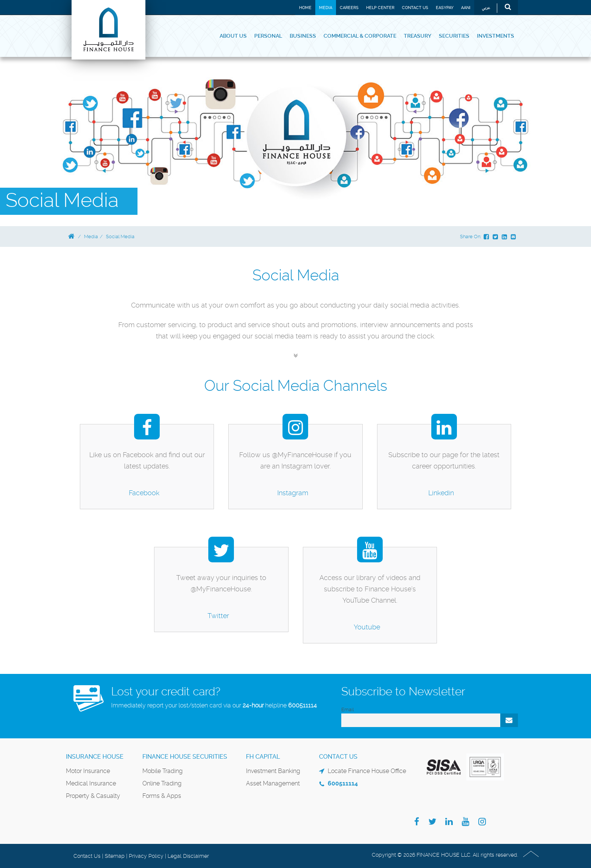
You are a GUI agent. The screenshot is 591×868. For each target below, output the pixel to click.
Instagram (293, 493)
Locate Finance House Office (367, 771)
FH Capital (263, 757)
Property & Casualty (93, 796)
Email (347, 710)
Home (305, 8)
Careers (349, 8)
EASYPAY (445, 8)
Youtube (367, 627)
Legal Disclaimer (188, 856)
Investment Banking (273, 771)
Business (303, 36)
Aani (466, 8)
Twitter (218, 616)
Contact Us (415, 8)
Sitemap (115, 856)
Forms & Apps (162, 796)
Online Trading (162, 783)
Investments (496, 36)
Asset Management (273, 783)
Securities (454, 36)
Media (326, 8)
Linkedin (441, 493)
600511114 (302, 705)
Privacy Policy (146, 856)
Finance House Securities (185, 757)
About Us (233, 36)
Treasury (418, 36)
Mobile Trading (163, 771)
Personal (268, 36)
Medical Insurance (91, 783)
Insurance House (95, 757)
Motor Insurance (88, 771)
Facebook (144, 493)
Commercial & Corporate (360, 36)
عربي (486, 8)
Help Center (380, 8)
